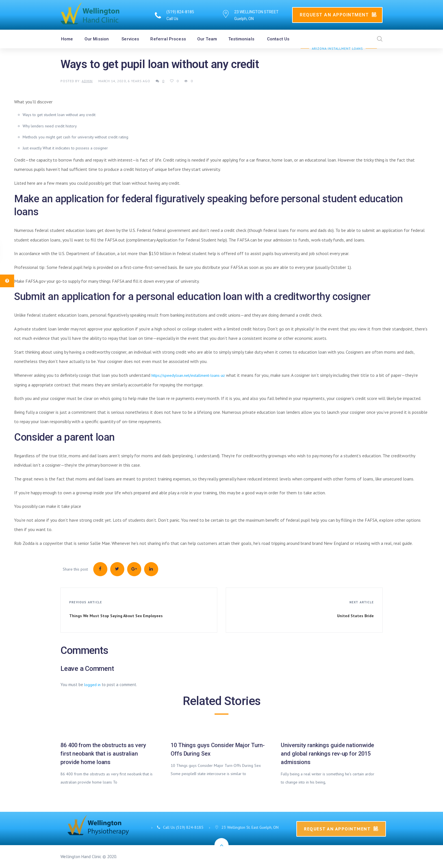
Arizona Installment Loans (337, 49)
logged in (92, 685)
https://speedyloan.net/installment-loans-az (188, 375)
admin (87, 81)
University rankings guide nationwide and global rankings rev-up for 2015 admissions (327, 754)
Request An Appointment (338, 15)
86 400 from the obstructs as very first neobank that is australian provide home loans (103, 754)
